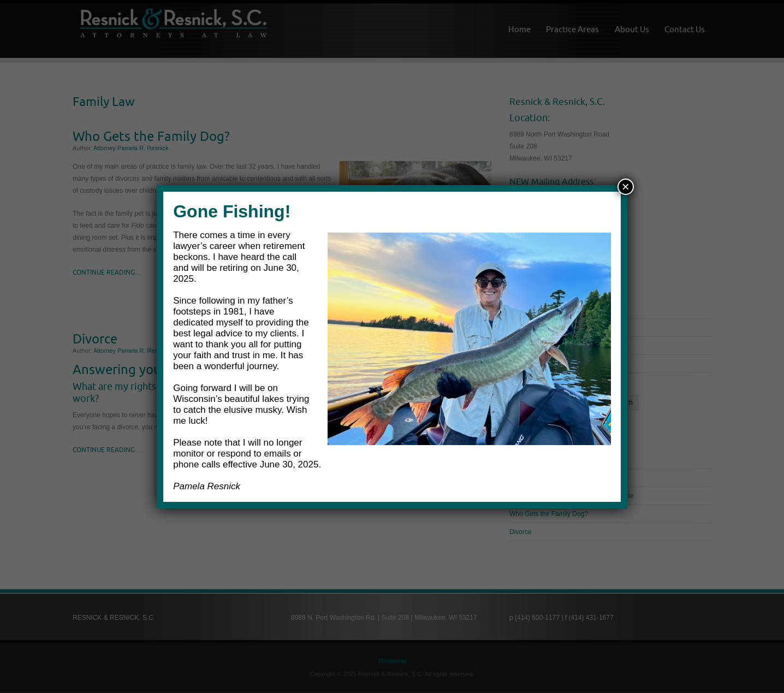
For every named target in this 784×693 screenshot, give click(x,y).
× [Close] (626, 186)
